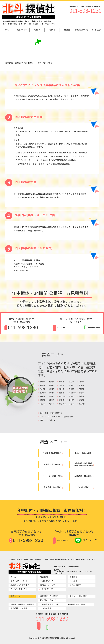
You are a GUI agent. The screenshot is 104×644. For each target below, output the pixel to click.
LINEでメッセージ (92, 327)
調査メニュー (22, 30)
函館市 (71, 396)
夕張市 (80, 382)
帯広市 (61, 385)
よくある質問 (96, 30)
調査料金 (52, 30)
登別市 (71, 400)
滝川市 (61, 389)
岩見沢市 (71, 393)
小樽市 (80, 393)
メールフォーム (60, 328)
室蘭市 (80, 396)
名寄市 (41, 385)
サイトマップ (46, 589)
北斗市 (51, 404)
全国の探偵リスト (47, 581)
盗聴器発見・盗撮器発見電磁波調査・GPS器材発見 (83, 464)
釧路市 (51, 385)
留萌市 (51, 382)
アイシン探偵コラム (18, 589)
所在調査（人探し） (53, 465)
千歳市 (51, 396)
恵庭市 (41, 396)
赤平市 (71, 389)
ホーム (7, 30)
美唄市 (61, 393)
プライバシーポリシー (46, 63)
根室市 (71, 382)
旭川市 (41, 389)
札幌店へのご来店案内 (19, 585)
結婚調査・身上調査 (84, 476)
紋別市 (51, 400)
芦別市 (80, 389)
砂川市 (51, 393)
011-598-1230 (85, 11)
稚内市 (61, 382)
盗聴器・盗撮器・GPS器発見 (22, 604)
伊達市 (80, 400)
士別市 (41, 400)
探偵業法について (82, 30)
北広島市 (81, 404)
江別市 (61, 400)
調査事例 (37, 30)
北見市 (71, 385)
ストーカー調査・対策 (53, 476)
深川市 (51, 389)
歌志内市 (62, 404)
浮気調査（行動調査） (53, 453)
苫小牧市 (62, 396)
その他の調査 (86, 488)
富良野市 (42, 393)
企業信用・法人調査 (53, 488)
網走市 (80, 385)
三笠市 (71, 404)
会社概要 (67, 30)
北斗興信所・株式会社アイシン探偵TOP (20, 63)
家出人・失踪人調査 (84, 453)
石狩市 (41, 404)
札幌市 (41, 382)
